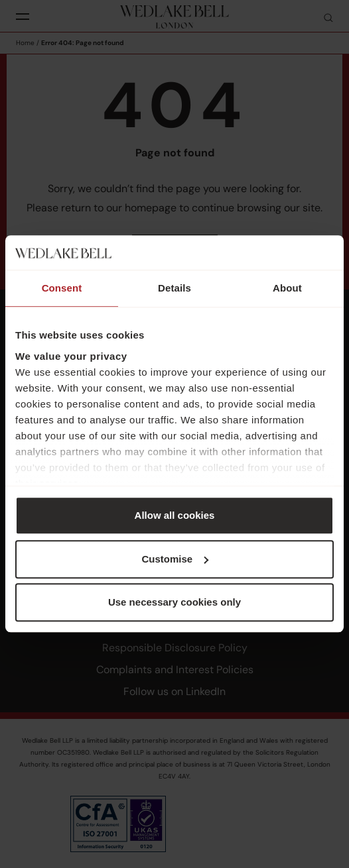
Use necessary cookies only (174, 603)
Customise (175, 559)
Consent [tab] (62, 289)
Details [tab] (174, 289)
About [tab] (287, 289)
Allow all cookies (175, 516)
